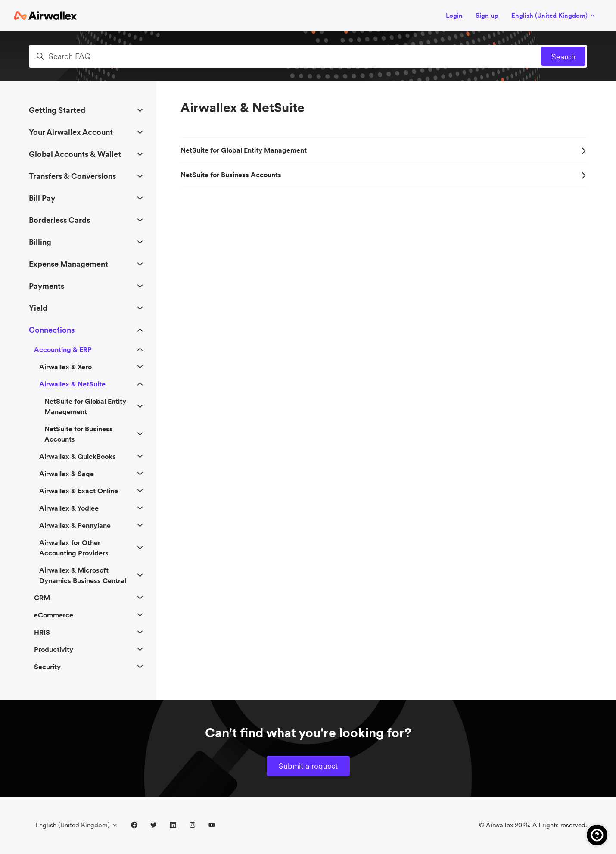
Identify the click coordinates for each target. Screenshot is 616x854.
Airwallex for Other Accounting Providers (74, 548)
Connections (52, 330)
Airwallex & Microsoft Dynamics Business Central (83, 575)
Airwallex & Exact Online (79, 491)
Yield (38, 308)
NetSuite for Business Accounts (384, 175)
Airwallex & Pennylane (75, 525)
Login (454, 15)
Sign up (487, 15)
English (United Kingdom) (554, 15)
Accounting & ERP (63, 349)
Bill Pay (42, 198)
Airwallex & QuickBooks (78, 456)
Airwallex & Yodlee (69, 508)
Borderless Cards (59, 220)
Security (47, 667)
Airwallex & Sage (67, 474)
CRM (42, 598)
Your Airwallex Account (71, 132)
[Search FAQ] (308, 56)
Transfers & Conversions (72, 176)
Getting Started (57, 110)
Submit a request (308, 766)
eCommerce (54, 615)
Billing (40, 242)
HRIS (42, 632)
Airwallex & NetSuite (72, 384)
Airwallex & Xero (65, 367)
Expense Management (68, 264)
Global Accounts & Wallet (75, 154)
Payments (47, 286)
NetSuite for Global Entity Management (384, 150)
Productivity (54, 649)
